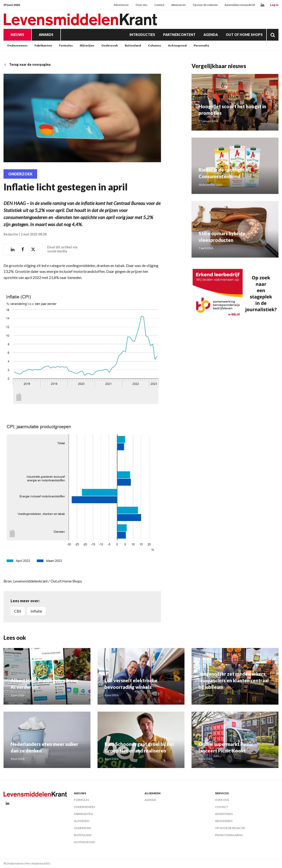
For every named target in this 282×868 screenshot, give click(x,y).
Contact (159, 5)
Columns (155, 45)
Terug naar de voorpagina (27, 64)
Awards (46, 35)
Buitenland (133, 45)
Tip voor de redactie (205, 5)
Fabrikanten (43, 45)
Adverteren (121, 5)
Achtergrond (177, 45)
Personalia (201, 45)
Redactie (11, 234)
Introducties (142, 35)
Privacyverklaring (229, 835)
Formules (66, 45)
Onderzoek (110, 45)
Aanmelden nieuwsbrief (240, 5)
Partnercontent (179, 35)
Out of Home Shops (244, 35)
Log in (274, 5)
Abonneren (178, 5)
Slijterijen (87, 45)
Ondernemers (17, 45)
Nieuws (17, 35)
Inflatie (36, 611)
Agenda (211, 35)
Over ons (141, 5)
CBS (18, 611)
